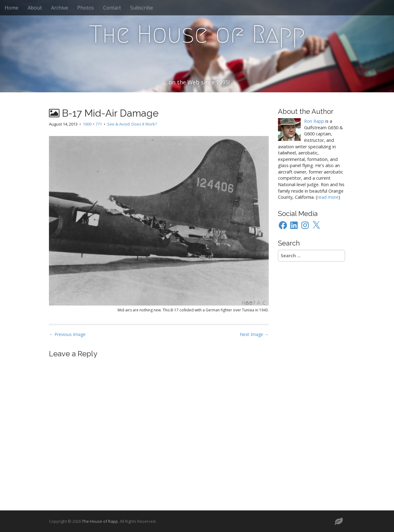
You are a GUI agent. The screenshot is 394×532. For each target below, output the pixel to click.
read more (328, 197)
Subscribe (142, 8)
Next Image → (254, 334)
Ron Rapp (314, 121)
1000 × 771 (92, 124)
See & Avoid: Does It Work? (132, 124)
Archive (60, 8)
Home (12, 8)
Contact (112, 8)
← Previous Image (67, 334)
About (35, 8)
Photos (86, 8)
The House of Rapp (197, 34)
